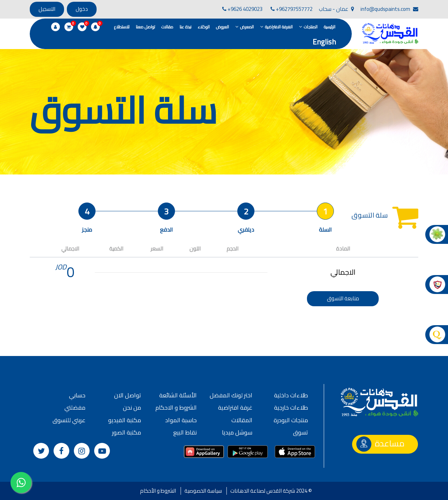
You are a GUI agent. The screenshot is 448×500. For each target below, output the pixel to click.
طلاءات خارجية (291, 407)
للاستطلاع (122, 27)
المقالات (242, 420)
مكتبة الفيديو (125, 420)
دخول (82, 9)
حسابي (77, 395)
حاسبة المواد (181, 420)
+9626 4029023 (242, 9)
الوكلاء (204, 27)
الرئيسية (330, 27)
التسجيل (47, 9)
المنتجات (311, 27)
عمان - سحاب (337, 9)
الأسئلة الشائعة (178, 395)
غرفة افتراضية (235, 407)
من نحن (132, 407)
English (324, 42)
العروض (222, 27)
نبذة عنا (185, 27)
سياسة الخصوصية (203, 491)
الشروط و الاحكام (176, 407)
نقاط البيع (185, 432)
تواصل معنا (145, 27)
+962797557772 (292, 9)
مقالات (167, 27)
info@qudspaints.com (389, 9)
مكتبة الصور (127, 432)
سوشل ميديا (237, 432)
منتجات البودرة (291, 420)
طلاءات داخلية (291, 395)
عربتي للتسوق (69, 420)
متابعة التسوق (343, 298)
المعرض (247, 27)
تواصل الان (128, 395)
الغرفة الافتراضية (279, 27)
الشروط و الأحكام (158, 491)
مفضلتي (75, 407)
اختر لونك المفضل (231, 395)
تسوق (300, 432)
